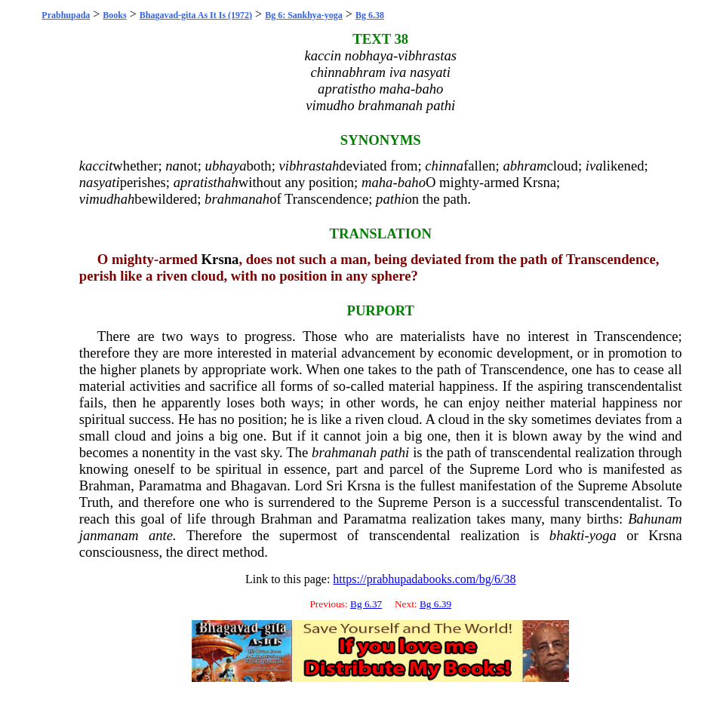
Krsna (539, 182)
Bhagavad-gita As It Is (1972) (196, 15)
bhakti (567, 535)
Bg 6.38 (370, 15)
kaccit (96, 166)
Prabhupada (66, 15)
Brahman (105, 485)
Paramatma (170, 485)
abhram (525, 166)
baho (412, 182)
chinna (444, 166)
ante (161, 535)
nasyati (100, 182)
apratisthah (206, 182)
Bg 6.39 (435, 604)
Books (114, 15)
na (172, 166)
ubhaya (226, 166)
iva (594, 166)
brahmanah (237, 199)
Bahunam (655, 519)
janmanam (109, 535)
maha (377, 182)
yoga (603, 535)
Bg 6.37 (366, 604)
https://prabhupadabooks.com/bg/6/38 (424, 579)
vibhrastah (309, 166)
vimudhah (107, 199)
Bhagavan (259, 485)
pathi (390, 199)
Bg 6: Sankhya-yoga (304, 15)
